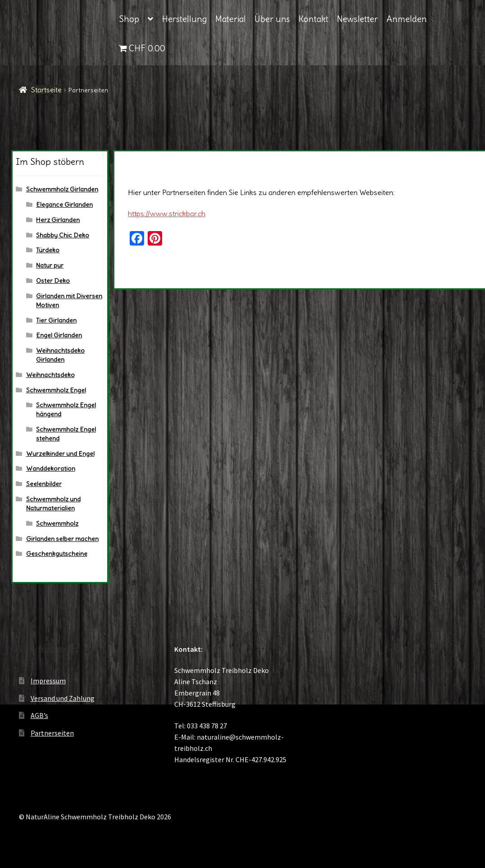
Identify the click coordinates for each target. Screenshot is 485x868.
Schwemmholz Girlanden (62, 189)
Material (231, 19)
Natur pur (50, 265)
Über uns (272, 19)
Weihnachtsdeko (50, 375)
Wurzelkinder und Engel (60, 454)
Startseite (46, 90)
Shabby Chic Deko (63, 235)
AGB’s (39, 715)
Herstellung (184, 19)
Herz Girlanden (58, 220)
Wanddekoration (51, 468)
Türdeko (48, 250)
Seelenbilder (44, 484)
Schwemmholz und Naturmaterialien (53, 504)
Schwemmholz (57, 523)
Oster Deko (53, 281)
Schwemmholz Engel (56, 390)
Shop (129, 19)
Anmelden (407, 19)
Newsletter (357, 19)
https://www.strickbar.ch (167, 214)
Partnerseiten (52, 733)
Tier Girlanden (56, 320)
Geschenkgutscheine (57, 554)
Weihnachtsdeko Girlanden (60, 355)
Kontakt (313, 19)
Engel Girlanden (59, 335)
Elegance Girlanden (64, 205)
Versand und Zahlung (63, 698)
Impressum (48, 681)
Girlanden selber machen (62, 539)
